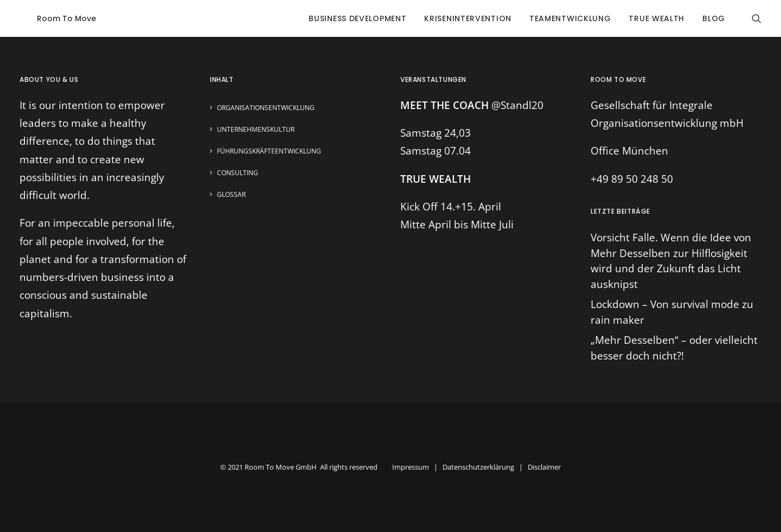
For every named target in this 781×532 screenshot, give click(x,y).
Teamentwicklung (570, 18)
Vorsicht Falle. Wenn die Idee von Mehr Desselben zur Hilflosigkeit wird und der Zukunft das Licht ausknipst (671, 261)
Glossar (231, 194)
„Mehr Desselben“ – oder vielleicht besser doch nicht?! (674, 348)
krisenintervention (468, 18)
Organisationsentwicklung (266, 108)
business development (357, 18)
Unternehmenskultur (256, 129)
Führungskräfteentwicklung (269, 151)
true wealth (657, 18)
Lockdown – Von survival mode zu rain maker (672, 312)
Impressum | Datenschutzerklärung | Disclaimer (476, 467)
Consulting (238, 173)
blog (714, 18)
